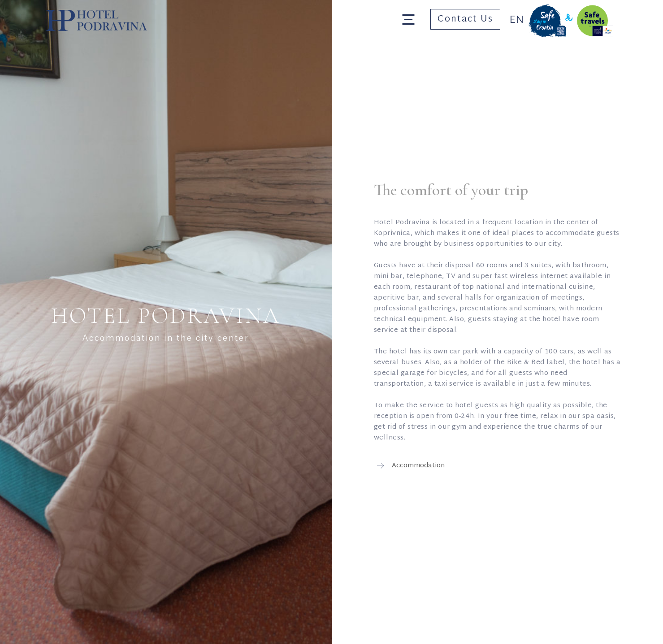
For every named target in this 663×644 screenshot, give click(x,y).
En (517, 20)
